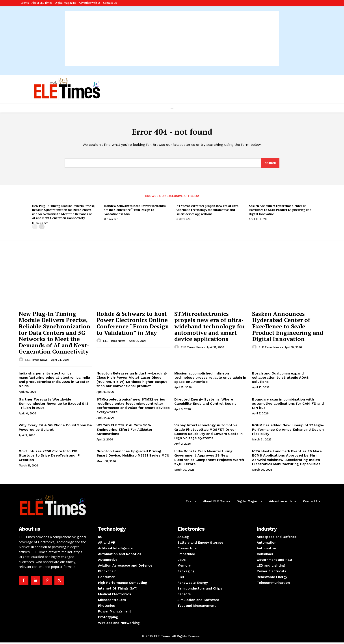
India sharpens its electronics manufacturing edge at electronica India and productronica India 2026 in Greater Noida (54, 381)
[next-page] (42, 228)
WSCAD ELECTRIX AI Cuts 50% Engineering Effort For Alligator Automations (125, 431)
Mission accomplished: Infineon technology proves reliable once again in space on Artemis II (210, 379)
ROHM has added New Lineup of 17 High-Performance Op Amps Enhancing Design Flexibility (288, 431)
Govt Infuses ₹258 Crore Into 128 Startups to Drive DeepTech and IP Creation (49, 457)
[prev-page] (35, 228)
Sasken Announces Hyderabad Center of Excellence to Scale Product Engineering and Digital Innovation (280, 211)
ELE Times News (36, 361)
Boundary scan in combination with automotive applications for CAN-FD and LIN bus (288, 405)
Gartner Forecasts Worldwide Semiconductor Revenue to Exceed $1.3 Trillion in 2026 (54, 405)
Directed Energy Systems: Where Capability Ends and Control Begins (205, 403)
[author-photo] (22, 361)
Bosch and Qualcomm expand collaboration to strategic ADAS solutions (280, 379)
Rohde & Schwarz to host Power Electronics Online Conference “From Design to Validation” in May (135, 211)
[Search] (270, 164)
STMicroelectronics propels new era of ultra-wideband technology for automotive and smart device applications (208, 211)
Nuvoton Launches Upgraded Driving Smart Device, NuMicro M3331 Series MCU (133, 455)
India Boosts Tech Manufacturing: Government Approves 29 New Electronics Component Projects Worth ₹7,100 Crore (209, 459)
